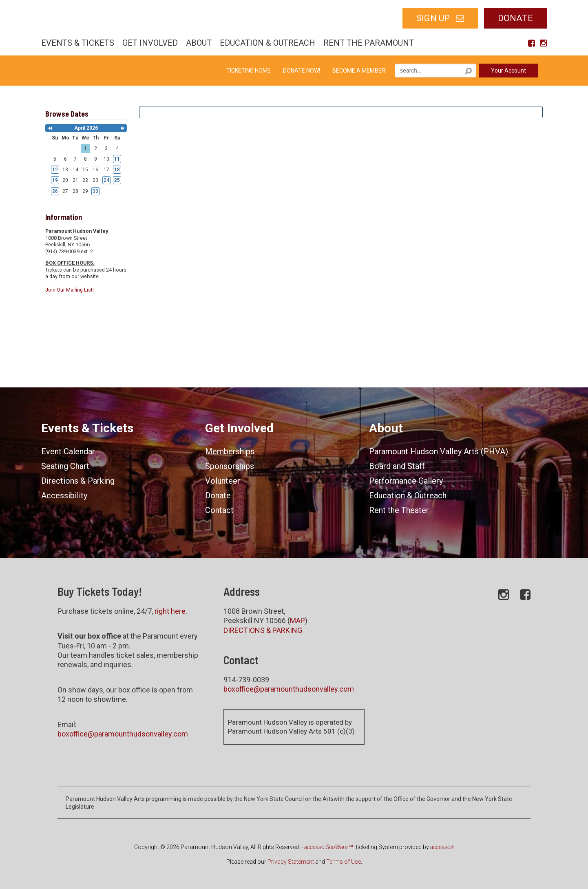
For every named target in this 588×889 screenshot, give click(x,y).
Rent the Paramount (369, 43)
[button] (50, 128)
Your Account (508, 71)
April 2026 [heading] (86, 128)
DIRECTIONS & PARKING (263, 630)
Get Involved (150, 43)
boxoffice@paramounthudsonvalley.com (123, 734)
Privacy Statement (291, 862)
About (199, 43)
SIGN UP (433, 18)
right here (170, 611)
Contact (219, 510)
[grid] (86, 165)
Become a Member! (359, 71)
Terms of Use (344, 862)
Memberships (230, 451)
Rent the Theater (399, 510)
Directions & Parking (78, 481)
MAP (297, 620)
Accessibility (64, 495)
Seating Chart (65, 466)
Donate (515, 18)
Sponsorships (230, 466)
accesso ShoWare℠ (328, 847)
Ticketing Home (249, 71)
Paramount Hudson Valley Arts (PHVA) (439, 451)
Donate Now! (302, 71)
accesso (442, 847)
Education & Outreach (267, 43)
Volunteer (223, 481)
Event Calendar (68, 451)
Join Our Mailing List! (70, 290)
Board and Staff (397, 466)
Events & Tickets (78, 43)
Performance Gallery (406, 481)
